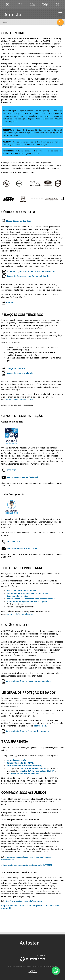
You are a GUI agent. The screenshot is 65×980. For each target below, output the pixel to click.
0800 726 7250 (13, 541)
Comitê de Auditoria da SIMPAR (24, 774)
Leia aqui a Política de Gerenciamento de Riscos (29, 681)
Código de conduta (16, 368)
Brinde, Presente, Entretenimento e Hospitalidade (31, 599)
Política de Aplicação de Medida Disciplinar (27, 601)
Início (6, 22)
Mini (20, 4)
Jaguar (32, 4)
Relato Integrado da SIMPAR (20, 763)
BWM (8, 4)
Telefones (60, 22)
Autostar (17, 15)
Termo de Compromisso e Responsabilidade (28, 276)
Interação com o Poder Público (21, 591)
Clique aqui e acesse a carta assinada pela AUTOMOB (27, 865)
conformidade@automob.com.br (23, 548)
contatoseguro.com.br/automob (23, 477)
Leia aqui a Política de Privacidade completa (27, 731)
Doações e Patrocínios (17, 596)
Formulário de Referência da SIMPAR (24, 766)
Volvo (57, 4)
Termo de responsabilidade (20, 373)
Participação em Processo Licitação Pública (28, 593)
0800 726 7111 (13, 470)
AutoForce (33, 971)
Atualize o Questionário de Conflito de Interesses (31, 271)
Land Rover (45, 4)
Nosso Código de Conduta (19, 221)
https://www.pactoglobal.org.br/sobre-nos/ (23, 901)
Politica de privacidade (50, 966)
